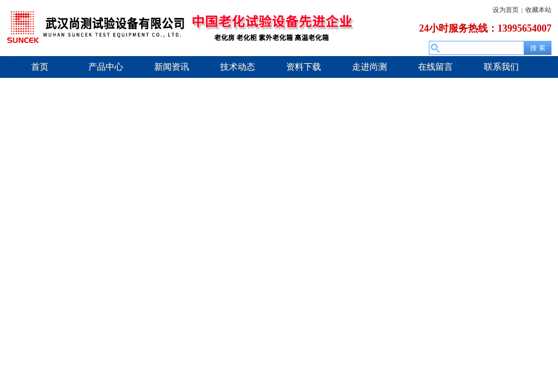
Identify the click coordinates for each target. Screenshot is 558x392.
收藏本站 (538, 10)
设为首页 (506, 10)
